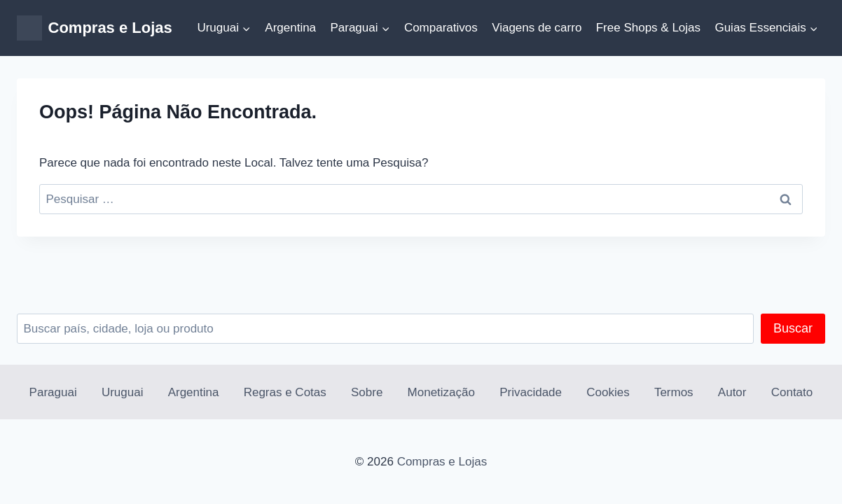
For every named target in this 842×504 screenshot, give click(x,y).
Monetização (441, 392)
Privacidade (531, 392)
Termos (674, 392)
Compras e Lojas (442, 462)
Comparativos (441, 28)
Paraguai (53, 392)
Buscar (793, 328)
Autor (732, 392)
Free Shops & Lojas (648, 28)
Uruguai (123, 392)
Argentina (290, 28)
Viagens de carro (537, 28)
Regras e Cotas (285, 392)
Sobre (367, 392)
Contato (792, 392)
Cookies (608, 392)
